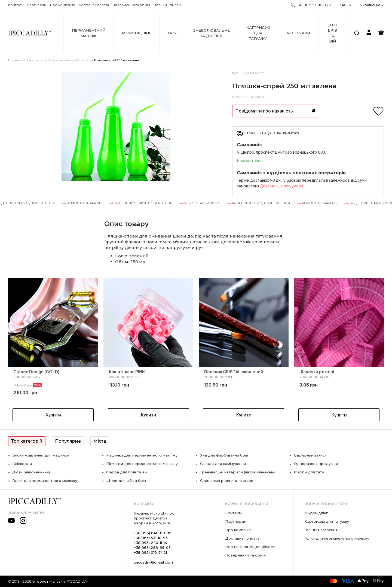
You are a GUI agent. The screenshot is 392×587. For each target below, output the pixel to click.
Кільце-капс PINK (127, 372)
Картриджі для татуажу (258, 33)
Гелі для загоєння (321, 530)
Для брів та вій (332, 33)
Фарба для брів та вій (127, 472)
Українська (372, 5)
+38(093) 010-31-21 (150, 552)
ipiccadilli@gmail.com (153, 562)
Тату (172, 33)
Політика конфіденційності (250, 547)
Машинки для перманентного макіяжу (142, 455)
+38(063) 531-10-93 (309, 5)
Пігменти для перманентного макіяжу (142, 464)
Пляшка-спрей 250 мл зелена (117, 60)
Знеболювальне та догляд (212, 33)
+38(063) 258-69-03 (152, 548)
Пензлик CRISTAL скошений (234, 372)
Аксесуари (298, 33)
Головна (14, 60)
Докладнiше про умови (281, 186)
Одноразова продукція (316, 464)
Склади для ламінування (223, 464)
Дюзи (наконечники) (31, 472)
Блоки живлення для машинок (41, 455)
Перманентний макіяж (89, 33)
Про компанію (63, 5)
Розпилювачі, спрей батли (68, 60)
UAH (346, 5)
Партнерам (37, 5)
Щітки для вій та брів (126, 480)
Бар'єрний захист (310, 455)
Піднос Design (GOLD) (36, 372)
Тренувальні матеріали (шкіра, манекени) (238, 472)
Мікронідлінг (137, 33)
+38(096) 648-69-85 (153, 533)
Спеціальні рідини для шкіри (227, 480)
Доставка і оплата (94, 5)
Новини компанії (168, 5)
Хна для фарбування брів (224, 455)
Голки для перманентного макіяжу (45, 480)
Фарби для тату (309, 472)
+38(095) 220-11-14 (151, 543)
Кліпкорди (22, 464)
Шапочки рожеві (317, 372)
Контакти (16, 5)
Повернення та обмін (131, 5)
